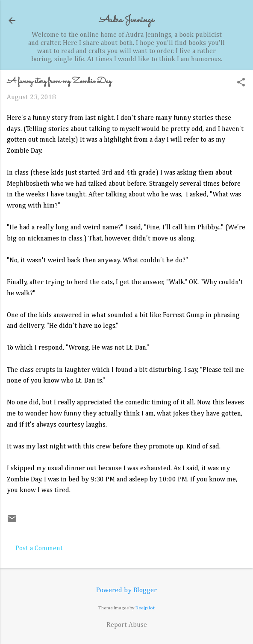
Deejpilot (145, 608)
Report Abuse (127, 625)
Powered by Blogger (126, 591)
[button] (241, 83)
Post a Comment (39, 549)
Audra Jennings (126, 20)
